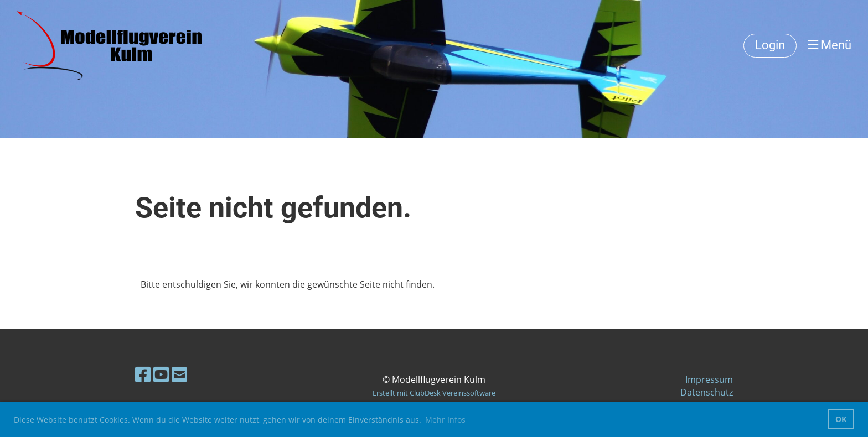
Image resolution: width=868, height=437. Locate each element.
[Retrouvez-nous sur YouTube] (161, 374)
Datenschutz (707, 392)
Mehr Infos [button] (445, 420)
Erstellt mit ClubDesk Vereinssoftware (434, 393)
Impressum (709, 379)
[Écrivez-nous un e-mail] (179, 374)
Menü (830, 45)
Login (770, 45)
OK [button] (841, 419)
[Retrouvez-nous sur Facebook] (143, 374)
